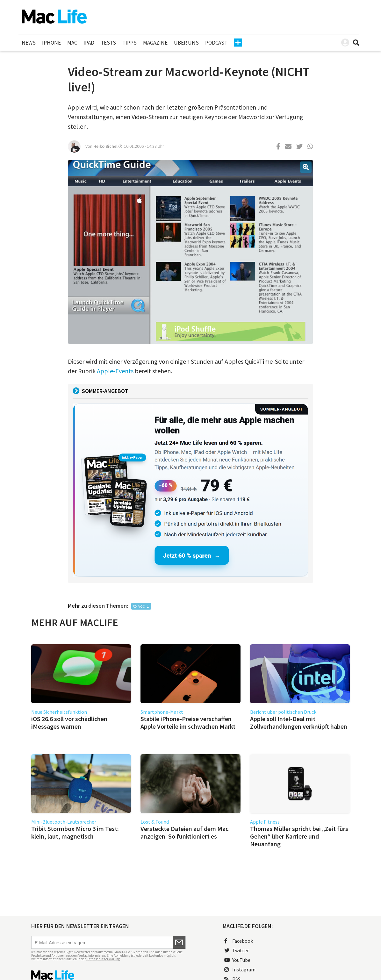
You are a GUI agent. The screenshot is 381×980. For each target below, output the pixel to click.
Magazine (155, 43)
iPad (89, 43)
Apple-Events (115, 371)
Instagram (240, 969)
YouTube (237, 960)
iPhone (51, 43)
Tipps (129, 43)
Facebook (239, 941)
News (29, 43)
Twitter (237, 950)
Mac (72, 43)
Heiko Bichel (105, 146)
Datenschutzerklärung (103, 959)
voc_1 (144, 606)
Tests (108, 43)
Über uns (186, 43)
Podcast (216, 43)
